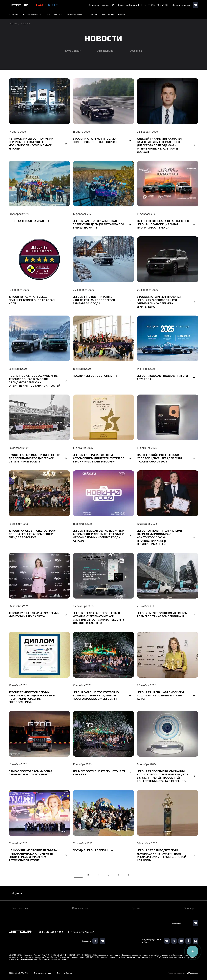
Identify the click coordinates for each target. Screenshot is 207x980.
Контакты (108, 14)
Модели (17, 893)
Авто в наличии (32, 14)
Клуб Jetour (73, 51)
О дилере (92, 14)
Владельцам (80, 908)
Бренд (136, 908)
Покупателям (20, 908)
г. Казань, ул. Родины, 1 (83, 932)
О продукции (105, 51)
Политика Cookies (64, 973)
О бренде (136, 51)
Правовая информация (44, 973)
